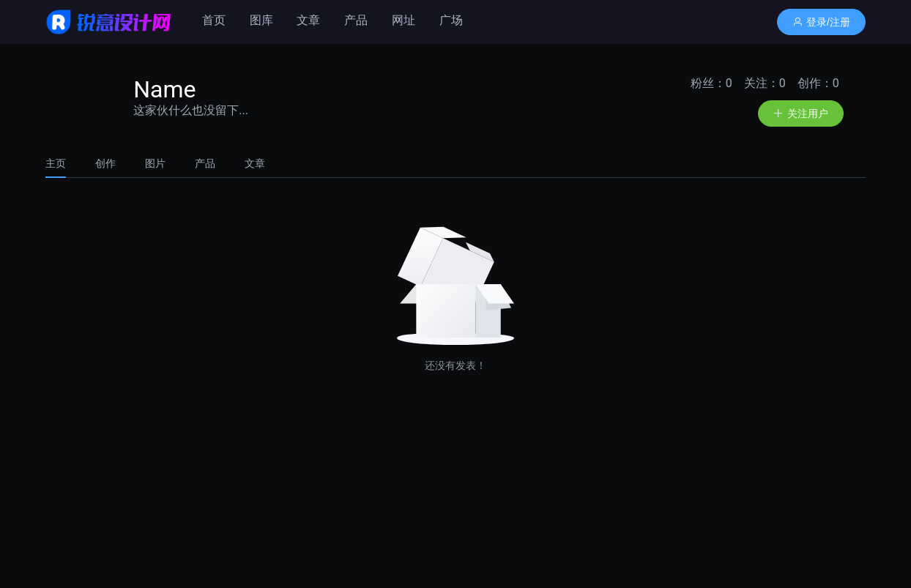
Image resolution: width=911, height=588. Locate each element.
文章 (308, 20)
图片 (155, 163)
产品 (356, 20)
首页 (214, 20)
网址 (404, 20)
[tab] (63, 163)
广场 (451, 20)
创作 (105, 163)
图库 (261, 20)
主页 (56, 163)
